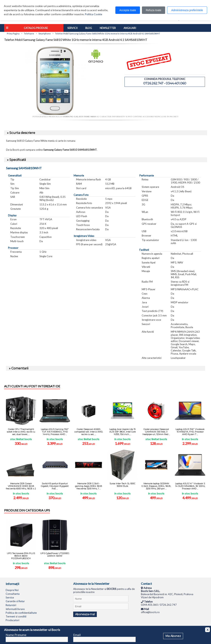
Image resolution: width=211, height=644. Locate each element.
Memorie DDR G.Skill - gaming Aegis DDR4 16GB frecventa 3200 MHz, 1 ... (89, 486)
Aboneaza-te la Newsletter (91, 584)
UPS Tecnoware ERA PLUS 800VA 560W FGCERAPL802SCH (21, 556)
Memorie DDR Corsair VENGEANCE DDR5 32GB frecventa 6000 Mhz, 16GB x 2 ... (21, 487)
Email (77, 635)
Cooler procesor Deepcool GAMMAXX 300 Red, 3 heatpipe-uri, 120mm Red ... (156, 432)
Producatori (12, 620)
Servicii (72, 28)
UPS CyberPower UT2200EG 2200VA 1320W (55, 555)
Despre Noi (12, 590)
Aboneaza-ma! (85, 614)
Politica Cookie (93, 14)
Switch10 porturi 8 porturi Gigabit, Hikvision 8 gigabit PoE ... (55, 486)
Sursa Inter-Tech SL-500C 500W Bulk (122, 485)
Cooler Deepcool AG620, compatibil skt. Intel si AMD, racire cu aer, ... (89, 432)
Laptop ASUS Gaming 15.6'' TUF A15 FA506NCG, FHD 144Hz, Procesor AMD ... (55, 432)
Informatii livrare (15, 609)
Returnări (11, 605)
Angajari (130, 28)
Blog (89, 28)
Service (10, 597)
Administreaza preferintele (187, 10)
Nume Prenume (16, 635)
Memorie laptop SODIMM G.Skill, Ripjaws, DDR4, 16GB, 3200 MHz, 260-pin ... (156, 486)
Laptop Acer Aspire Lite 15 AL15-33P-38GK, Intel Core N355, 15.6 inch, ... (122, 432)
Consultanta (13, 594)
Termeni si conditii (16, 616)
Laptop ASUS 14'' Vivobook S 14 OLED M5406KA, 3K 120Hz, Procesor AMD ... (190, 486)
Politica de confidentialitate (21, 613)
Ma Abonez (173, 636)
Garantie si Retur (15, 601)
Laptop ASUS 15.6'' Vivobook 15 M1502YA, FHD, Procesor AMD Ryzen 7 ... (190, 432)
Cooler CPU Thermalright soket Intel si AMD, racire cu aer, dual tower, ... (21, 432)
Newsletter (108, 28)
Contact (146, 584)
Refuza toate (154, 10)
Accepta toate (128, 10)
